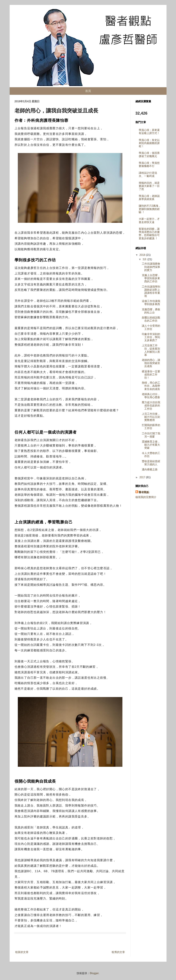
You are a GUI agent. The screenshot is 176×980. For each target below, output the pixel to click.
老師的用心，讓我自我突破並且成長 (151, 363)
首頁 (88, 91)
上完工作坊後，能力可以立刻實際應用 (151, 417)
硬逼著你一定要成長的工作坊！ (151, 375)
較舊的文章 (118, 952)
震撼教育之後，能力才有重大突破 (151, 445)
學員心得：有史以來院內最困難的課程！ (149, 143)
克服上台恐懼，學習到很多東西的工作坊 (151, 278)
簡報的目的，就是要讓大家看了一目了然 (149, 186)
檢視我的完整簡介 (146, 497)
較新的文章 (22, 952)
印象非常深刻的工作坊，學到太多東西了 (151, 337)
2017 (143, 477)
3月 (145, 259)
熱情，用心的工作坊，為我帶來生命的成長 (151, 386)
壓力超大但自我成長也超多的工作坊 (151, 405)
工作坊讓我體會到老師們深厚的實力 (151, 267)
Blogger (94, 973)
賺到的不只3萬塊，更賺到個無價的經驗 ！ (150, 209)
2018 (143, 255)
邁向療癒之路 (150, 469)
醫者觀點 (144, 492)
